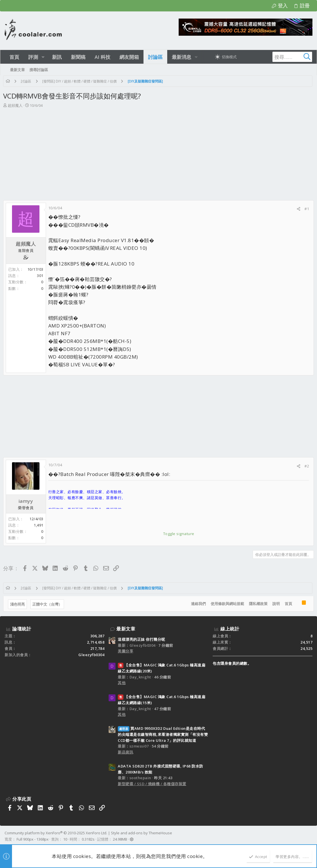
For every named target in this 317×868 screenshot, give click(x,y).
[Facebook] (310, 836)
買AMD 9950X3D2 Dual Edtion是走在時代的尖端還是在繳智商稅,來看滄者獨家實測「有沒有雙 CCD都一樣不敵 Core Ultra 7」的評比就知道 (163, 734)
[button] (43, 57)
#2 (305, 466)
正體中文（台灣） (49, 604)
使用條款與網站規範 (226, 604)
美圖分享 (125, 651)
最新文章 (126, 629)
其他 (122, 683)
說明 (274, 604)
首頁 (287, 604)
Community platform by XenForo (56, 833)
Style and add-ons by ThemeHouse (141, 833)
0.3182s (88, 839)
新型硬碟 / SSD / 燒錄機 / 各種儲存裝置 (152, 784)
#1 (305, 209)
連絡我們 (197, 604)
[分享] (297, 209)
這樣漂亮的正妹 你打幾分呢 (141, 639)
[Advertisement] (158, 151)
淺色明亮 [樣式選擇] (19, 604)
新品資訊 (125, 752)
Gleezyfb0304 (91, 655)
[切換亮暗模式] (226, 57)
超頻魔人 (17, 105)
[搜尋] (276, 57)
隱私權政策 (257, 604)
